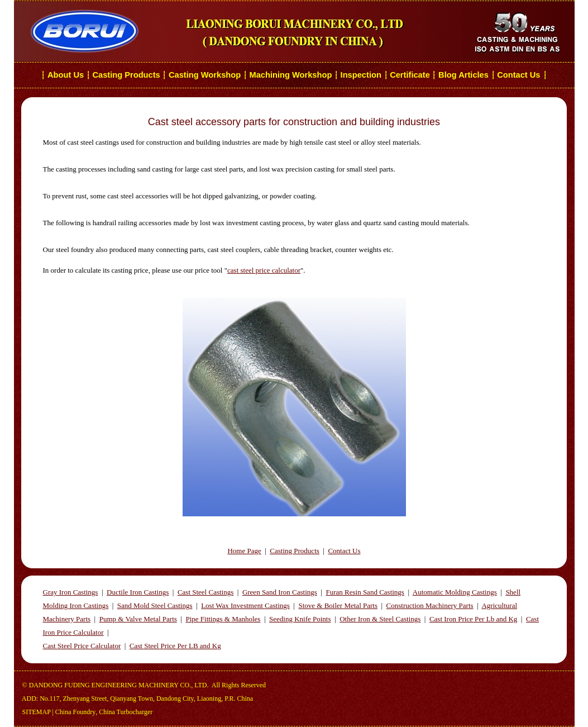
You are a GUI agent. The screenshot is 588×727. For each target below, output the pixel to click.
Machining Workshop (290, 75)
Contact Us (520, 75)
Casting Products (126, 75)
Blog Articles (463, 75)
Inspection (361, 75)
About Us (66, 75)
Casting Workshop (205, 75)
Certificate (410, 75)
